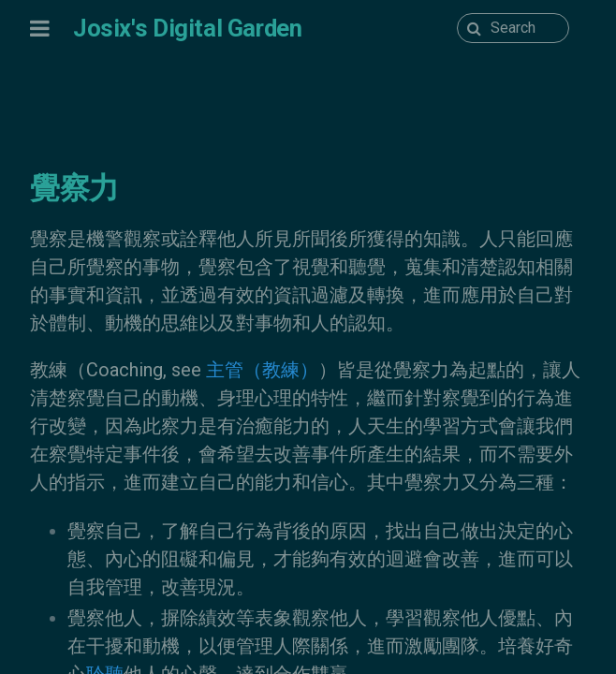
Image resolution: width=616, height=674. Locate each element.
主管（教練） (262, 370)
